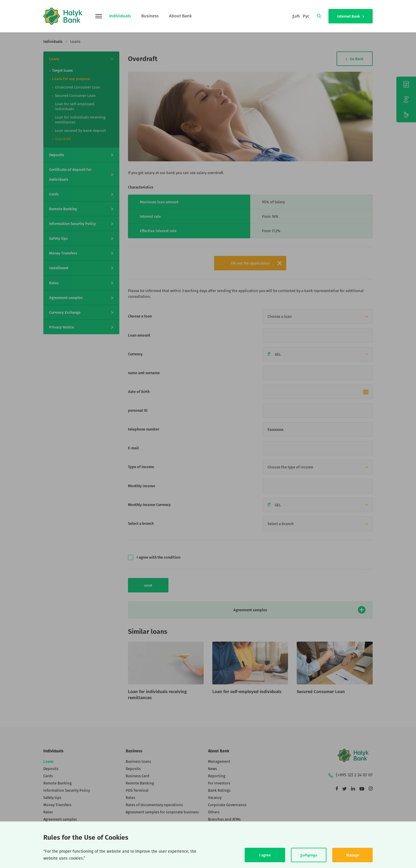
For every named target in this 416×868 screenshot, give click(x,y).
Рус (306, 16)
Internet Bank (351, 16)
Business (150, 16)
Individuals (120, 16)
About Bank (180, 16)
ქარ (296, 16)
